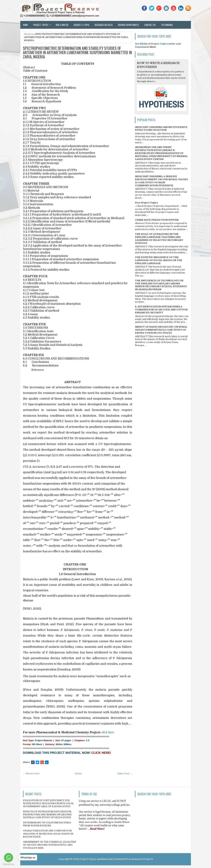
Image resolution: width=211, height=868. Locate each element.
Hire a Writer (62, 25)
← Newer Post (31, 774)
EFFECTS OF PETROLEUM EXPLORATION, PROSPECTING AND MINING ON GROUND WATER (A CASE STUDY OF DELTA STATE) (47, 815)
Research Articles (104, 25)
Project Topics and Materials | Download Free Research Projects (116, 859)
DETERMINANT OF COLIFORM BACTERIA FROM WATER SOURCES (47, 824)
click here (108, 732)
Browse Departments (129, 25)
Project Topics (43, 24)
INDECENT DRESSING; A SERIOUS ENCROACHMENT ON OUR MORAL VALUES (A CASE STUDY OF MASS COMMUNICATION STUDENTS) (161, 181)
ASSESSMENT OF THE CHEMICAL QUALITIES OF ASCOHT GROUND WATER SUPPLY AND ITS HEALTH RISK (49, 845)
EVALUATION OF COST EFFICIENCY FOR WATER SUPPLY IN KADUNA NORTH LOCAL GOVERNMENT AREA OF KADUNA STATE (48, 803)
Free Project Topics (146, 203)
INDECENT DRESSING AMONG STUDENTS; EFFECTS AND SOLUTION (161, 129)
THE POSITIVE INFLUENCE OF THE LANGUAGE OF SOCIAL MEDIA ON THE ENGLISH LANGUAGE (159, 260)
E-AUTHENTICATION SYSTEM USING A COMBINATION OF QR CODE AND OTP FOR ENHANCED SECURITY (161, 310)
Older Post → (125, 774)
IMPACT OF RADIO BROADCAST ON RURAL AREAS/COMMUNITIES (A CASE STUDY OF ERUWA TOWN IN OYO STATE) (161, 330)
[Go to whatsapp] (9, 858)
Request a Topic (82, 25)
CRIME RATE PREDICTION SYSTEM (157, 220)
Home (25, 25)
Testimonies (167, 25)
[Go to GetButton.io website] (9, 864)
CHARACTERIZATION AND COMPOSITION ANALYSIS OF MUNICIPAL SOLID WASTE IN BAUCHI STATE (48, 834)
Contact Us (150, 25)
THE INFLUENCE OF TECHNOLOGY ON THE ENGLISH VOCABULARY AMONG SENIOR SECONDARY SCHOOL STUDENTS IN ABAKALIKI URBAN (161, 285)
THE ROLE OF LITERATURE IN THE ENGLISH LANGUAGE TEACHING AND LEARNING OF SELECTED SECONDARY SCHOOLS (159, 239)
